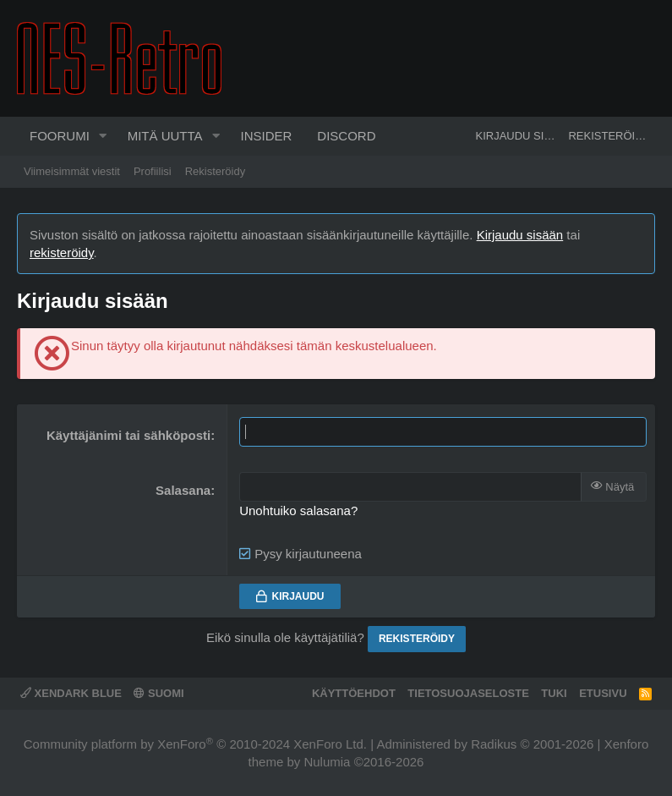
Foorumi (60, 136)
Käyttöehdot (354, 693)
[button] (103, 136)
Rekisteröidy (216, 171)
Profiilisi (153, 171)
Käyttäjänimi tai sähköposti (128, 435)
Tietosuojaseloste (468, 693)
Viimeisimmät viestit (72, 171)
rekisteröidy (62, 253)
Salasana (183, 490)
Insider (266, 136)
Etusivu (603, 693)
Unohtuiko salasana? (298, 511)
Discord (346, 136)
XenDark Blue (71, 693)
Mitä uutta (165, 136)
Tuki (554, 693)
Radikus (494, 744)
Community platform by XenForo (195, 744)
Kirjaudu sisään (520, 235)
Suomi (158, 693)
